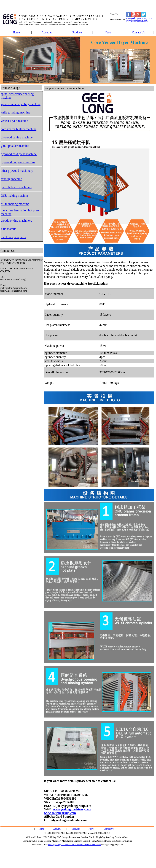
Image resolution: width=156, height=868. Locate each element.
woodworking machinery (17, 221)
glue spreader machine (15, 146)
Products (77, 32)
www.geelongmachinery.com (139, 18)
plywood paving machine (17, 137)
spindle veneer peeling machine (21, 104)
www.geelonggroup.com (137, 21)
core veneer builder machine (19, 129)
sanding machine (11, 179)
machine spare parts (13, 237)
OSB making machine (15, 196)
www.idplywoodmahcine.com (88, 845)
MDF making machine (15, 204)
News (108, 32)
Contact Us (139, 32)
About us (47, 32)
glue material (9, 229)
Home (16, 32)
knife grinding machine (15, 112)
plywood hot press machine (18, 162)
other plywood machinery (17, 171)
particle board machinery (16, 187)
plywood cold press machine (19, 154)
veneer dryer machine (14, 121)
